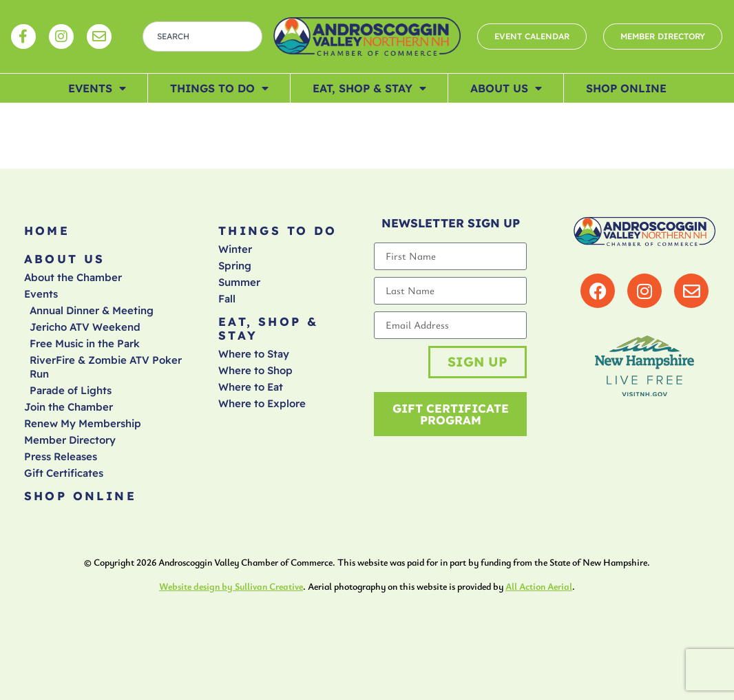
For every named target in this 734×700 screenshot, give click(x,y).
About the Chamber (73, 277)
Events (97, 88)
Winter (235, 249)
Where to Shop (255, 370)
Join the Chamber (69, 407)
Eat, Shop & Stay (369, 88)
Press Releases (61, 456)
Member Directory (70, 440)
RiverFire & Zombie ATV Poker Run (106, 367)
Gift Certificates (64, 473)
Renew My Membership (83, 423)
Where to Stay (254, 354)
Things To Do (219, 88)
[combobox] (203, 37)
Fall (227, 299)
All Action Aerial (539, 586)
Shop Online (626, 88)
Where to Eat (251, 387)
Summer (239, 282)
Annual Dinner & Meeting (92, 310)
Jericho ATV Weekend (85, 327)
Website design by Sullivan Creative (231, 586)
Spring (235, 266)
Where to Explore (262, 403)
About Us (506, 88)
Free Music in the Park (85, 343)
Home (47, 230)
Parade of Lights (71, 390)
